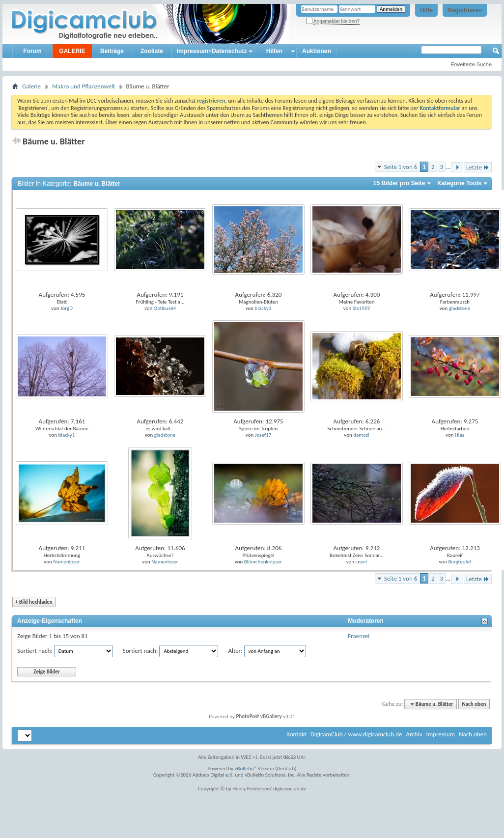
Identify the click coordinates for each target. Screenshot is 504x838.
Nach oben (474, 704)
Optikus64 (165, 308)
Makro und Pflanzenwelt (84, 86)
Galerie (31, 86)
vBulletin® (246, 768)
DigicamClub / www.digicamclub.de (356, 734)
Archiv (414, 734)
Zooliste (152, 51)
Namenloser (66, 562)
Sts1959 (361, 308)
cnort (362, 562)
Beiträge (112, 51)
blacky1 (263, 308)
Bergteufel (459, 562)
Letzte (478, 167)
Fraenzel (359, 636)
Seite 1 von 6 (401, 167)
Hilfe (426, 10)
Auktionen (317, 51)
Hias (460, 435)
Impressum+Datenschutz (212, 51)
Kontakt (296, 734)
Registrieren (465, 10)
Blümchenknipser (263, 562)
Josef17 (263, 435)
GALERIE (72, 51)
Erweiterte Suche (471, 64)
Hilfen (274, 51)
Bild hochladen (34, 602)
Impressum (440, 734)
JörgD (67, 308)
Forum (32, 51)
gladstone (460, 308)
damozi (361, 435)
